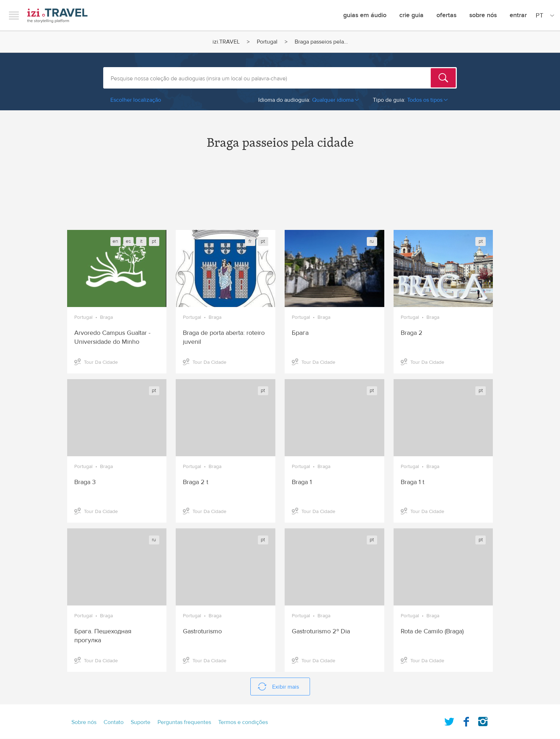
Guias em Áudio (365, 15)
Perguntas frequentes (184, 722)
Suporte (141, 722)
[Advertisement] (280, 196)
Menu (14, 15)
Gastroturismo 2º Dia (321, 631)
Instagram (483, 720)
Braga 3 (85, 482)
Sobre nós (483, 15)
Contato (114, 722)
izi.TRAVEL (57, 16)
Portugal (267, 42)
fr (250, 241)
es (128, 241)
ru (372, 241)
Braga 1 (302, 482)
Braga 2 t (196, 482)
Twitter (449, 720)
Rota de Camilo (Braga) (432, 631)
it (141, 241)
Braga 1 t (412, 482)
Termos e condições (243, 722)
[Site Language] (544, 15)
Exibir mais (286, 687)
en (115, 241)
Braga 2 (412, 333)
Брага (300, 333)
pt (154, 241)
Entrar (518, 15)
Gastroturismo (202, 631)
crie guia (411, 15)
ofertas (446, 15)
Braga (106, 317)
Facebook (466, 720)
